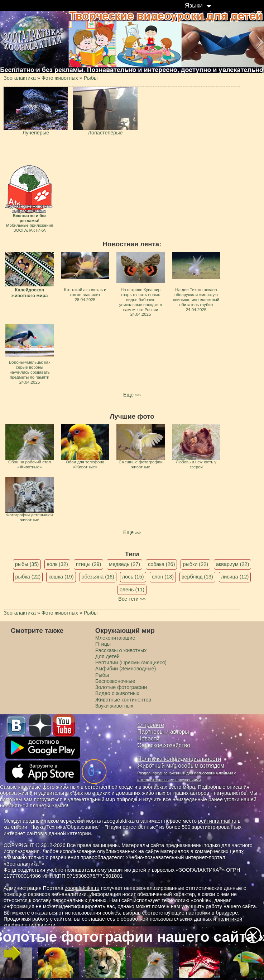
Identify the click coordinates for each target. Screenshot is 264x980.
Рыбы (102, 675)
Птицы (103, 644)
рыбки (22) (195, 564)
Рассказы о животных (121, 650)
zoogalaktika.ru (82, 888)
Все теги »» (132, 599)
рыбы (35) (27, 564)
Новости (148, 738)
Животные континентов (123, 700)
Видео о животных (117, 693)
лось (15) (133, 577)
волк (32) (57, 564)
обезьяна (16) (98, 577)
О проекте (151, 725)
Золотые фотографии (121, 687)
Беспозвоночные (115, 681)
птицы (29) (89, 564)
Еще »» (132, 395)
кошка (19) (61, 577)
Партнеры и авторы (163, 732)
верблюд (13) (197, 577)
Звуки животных (114, 706)
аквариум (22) (232, 564)
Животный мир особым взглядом (181, 766)
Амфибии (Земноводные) (126, 669)
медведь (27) (124, 564)
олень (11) (132, 590)
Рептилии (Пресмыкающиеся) (131, 663)
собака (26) (161, 564)
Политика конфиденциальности (179, 759)
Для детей (107, 656)
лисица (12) (235, 577)
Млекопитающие (115, 638)
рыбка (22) (28, 577)
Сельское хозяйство (164, 745)
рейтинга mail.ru (217, 821)
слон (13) (163, 577)
